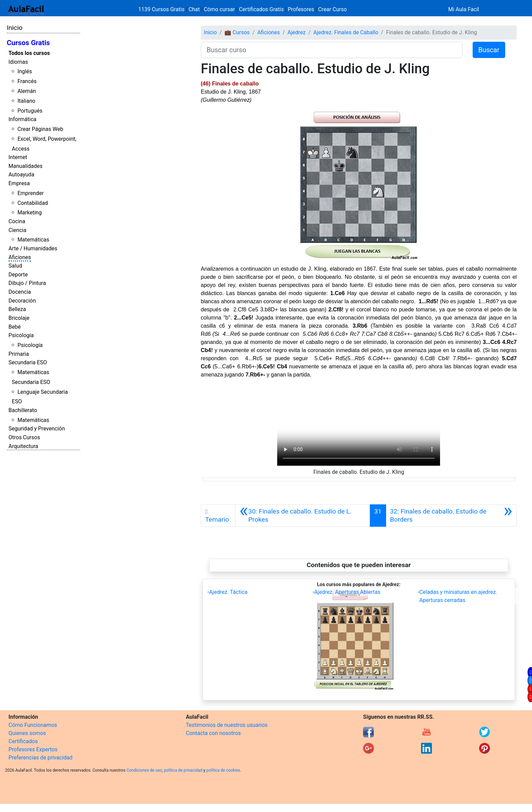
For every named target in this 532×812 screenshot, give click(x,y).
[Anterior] (303, 516)
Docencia (20, 292)
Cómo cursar (220, 9)
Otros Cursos (24, 437)
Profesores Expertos (33, 749)
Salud (15, 266)
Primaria (19, 354)
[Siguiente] (451, 516)
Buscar (489, 50)
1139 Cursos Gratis (162, 9)
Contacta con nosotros (213, 733)
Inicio (15, 28)
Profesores (301, 9)
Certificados (23, 741)
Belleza (17, 309)
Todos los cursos (29, 53)
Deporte (18, 275)
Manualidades (25, 166)
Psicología (21, 335)
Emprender (31, 193)
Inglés (25, 71)
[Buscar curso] (332, 50)
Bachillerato (23, 410)
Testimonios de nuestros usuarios (227, 725)
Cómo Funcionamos (33, 725)
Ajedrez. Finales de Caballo (346, 32)
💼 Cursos (237, 32)
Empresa (19, 183)
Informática (22, 119)
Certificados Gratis (261, 9)
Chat (194, 9)
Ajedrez (296, 32)
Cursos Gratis (28, 43)
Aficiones (20, 257)
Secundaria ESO (28, 362)
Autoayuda (21, 175)
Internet (18, 157)
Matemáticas (33, 240)
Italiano (26, 101)
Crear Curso (332, 9)
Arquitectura (23, 446)
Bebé (15, 327)
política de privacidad (183, 770)
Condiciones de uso (144, 770)
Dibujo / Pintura (27, 283)
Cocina (17, 221)
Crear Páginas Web (40, 129)
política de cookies (223, 770)
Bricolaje (19, 318)
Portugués (30, 111)
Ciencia (17, 230)
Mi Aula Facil (464, 9)
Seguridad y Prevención (37, 429)
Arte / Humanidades (33, 248)
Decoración (22, 301)
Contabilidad (33, 203)
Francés (27, 81)
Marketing (29, 212)
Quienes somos (27, 733)
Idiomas (18, 62)
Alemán (26, 91)
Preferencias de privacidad (41, 758)
